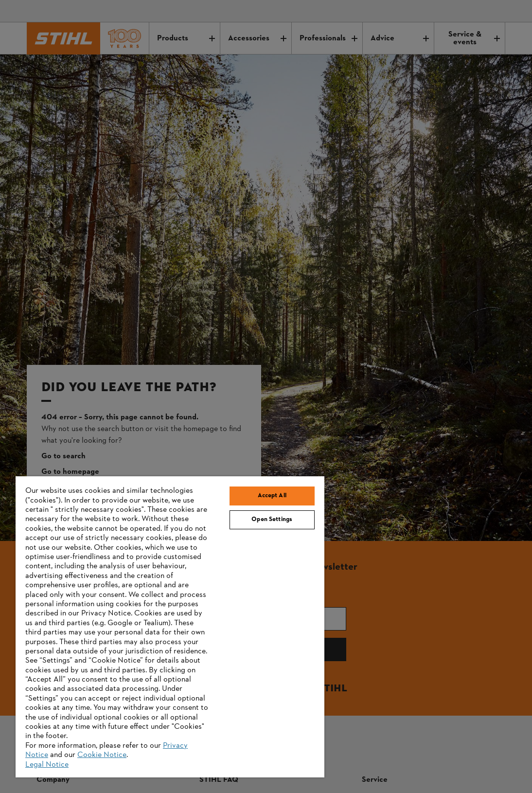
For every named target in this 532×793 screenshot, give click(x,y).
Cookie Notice (102, 755)
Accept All (272, 496)
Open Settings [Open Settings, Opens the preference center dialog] (272, 520)
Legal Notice (47, 765)
